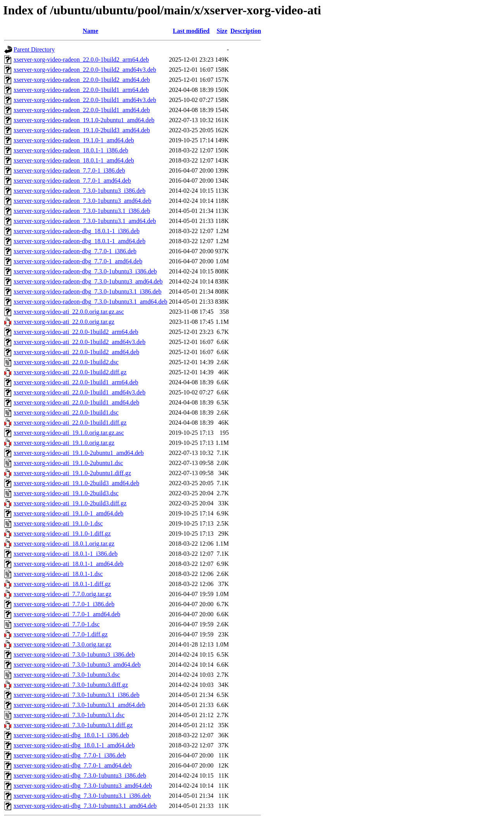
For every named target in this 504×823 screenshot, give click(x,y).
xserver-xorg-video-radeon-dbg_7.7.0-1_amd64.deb (78, 261)
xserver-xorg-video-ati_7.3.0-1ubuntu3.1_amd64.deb (79, 705)
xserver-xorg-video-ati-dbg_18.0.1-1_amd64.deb (74, 745)
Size (222, 31)
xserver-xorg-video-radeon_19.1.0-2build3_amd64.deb (82, 130)
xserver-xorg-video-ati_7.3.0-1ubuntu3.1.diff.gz (73, 725)
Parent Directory (34, 49)
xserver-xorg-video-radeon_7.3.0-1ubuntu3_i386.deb (79, 191)
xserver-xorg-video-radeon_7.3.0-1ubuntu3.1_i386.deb (82, 211)
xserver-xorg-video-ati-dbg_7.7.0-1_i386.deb (70, 755)
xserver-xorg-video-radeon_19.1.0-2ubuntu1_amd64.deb (84, 120)
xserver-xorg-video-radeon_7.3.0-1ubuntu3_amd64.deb (82, 201)
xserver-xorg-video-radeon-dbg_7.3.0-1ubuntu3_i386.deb (85, 271)
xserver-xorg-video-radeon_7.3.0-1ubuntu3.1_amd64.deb (85, 221)
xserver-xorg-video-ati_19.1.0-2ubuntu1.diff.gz (72, 473)
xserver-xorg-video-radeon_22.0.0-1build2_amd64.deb (82, 80)
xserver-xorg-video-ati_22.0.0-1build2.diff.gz (70, 372)
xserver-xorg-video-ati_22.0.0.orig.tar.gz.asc (69, 312)
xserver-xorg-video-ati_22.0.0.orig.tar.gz (64, 322)
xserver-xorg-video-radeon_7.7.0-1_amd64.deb (72, 181)
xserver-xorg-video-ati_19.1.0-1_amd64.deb (68, 513)
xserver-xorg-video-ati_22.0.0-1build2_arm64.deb (76, 332)
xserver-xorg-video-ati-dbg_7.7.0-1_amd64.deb (73, 765)
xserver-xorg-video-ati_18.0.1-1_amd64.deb (68, 564)
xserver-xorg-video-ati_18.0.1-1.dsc (58, 574)
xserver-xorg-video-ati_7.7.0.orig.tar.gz (62, 594)
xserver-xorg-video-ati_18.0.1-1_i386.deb (66, 554)
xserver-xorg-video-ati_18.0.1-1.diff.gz (62, 584)
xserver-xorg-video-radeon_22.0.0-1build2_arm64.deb (81, 60)
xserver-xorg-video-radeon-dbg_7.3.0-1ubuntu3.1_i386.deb (88, 291)
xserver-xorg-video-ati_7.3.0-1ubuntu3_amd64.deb (77, 665)
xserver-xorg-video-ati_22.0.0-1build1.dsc (66, 412)
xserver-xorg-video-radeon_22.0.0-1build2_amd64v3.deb (85, 70)
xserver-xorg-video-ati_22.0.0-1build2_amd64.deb (76, 352)
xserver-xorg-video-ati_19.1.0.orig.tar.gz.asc (69, 433)
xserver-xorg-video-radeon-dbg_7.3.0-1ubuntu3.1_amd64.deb (91, 302)
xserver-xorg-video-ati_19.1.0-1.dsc (58, 523)
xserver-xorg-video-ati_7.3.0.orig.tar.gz (62, 644)
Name (90, 31)
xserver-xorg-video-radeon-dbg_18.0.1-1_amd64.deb (79, 241)
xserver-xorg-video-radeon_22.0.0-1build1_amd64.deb (82, 110)
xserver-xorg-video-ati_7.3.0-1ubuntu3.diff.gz (71, 685)
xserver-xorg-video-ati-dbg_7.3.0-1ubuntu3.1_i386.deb (82, 796)
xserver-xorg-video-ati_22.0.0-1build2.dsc (66, 362)
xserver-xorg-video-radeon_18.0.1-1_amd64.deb (74, 160)
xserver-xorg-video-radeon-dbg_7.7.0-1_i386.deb (75, 251)
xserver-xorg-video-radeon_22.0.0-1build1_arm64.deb (81, 90)
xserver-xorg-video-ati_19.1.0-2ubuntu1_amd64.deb (79, 453)
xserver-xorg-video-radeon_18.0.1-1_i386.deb (71, 150)
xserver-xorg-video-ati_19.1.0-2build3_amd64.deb (76, 483)
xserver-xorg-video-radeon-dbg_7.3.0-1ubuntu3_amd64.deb (88, 281)
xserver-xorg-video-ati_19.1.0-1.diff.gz (62, 533)
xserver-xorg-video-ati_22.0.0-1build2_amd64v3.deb (79, 342)
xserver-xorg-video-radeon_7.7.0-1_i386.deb (69, 170)
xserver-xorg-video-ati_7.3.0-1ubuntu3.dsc (67, 675)
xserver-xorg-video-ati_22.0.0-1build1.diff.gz (70, 423)
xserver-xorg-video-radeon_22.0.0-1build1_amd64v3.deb (85, 100)
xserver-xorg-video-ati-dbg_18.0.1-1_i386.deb (71, 735)
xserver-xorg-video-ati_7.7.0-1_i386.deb (64, 604)
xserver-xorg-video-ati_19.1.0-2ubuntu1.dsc (68, 463)
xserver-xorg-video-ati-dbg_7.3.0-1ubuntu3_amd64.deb (83, 786)
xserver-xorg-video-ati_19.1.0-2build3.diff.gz (70, 503)
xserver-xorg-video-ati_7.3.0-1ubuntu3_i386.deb (74, 654)
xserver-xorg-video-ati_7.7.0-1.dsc (57, 624)
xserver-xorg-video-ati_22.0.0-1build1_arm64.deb (76, 382)
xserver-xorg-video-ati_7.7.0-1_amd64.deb (67, 614)
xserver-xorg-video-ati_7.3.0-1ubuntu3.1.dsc (69, 715)
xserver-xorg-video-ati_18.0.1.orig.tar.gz (64, 544)
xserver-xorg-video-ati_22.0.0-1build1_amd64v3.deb (79, 392)
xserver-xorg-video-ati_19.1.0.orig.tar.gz (64, 443)
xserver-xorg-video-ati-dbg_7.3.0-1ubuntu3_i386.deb (80, 775)
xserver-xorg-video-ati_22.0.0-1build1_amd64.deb (76, 402)
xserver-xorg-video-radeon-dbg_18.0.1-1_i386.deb (77, 231)
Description (246, 31)
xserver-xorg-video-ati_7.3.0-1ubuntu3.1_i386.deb (77, 695)
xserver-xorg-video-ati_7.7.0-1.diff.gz (61, 634)
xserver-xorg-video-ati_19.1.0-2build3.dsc (66, 493)
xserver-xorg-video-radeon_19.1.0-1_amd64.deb (74, 140)
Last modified (191, 31)
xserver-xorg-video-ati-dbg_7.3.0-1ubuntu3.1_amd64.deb (85, 806)
